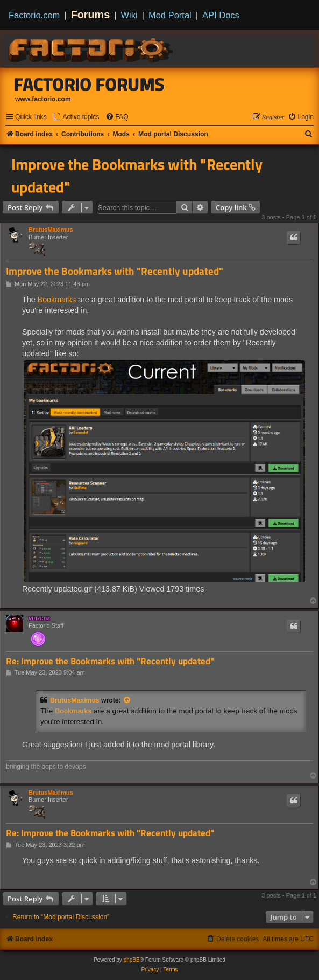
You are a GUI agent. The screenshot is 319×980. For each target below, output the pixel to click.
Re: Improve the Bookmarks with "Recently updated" (110, 661)
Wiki (129, 15)
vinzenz (39, 618)
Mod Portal (170, 15)
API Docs (221, 15)
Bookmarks (57, 300)
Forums (91, 15)
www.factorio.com (43, 99)
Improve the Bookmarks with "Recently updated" (137, 176)
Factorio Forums (89, 84)
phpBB (132, 960)
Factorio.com (34, 15)
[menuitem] (76, 117)
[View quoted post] (127, 700)
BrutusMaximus (51, 230)
